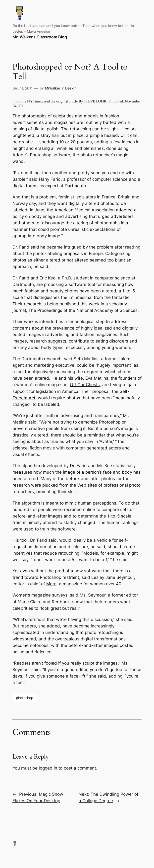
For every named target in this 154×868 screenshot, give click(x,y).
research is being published (51, 304)
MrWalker (53, 88)
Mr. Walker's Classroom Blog (40, 37)
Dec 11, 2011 (23, 88)
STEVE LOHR (95, 101)
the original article (64, 101)
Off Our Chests (85, 385)
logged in (48, 768)
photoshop (25, 698)
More (51, 584)
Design (71, 88)
